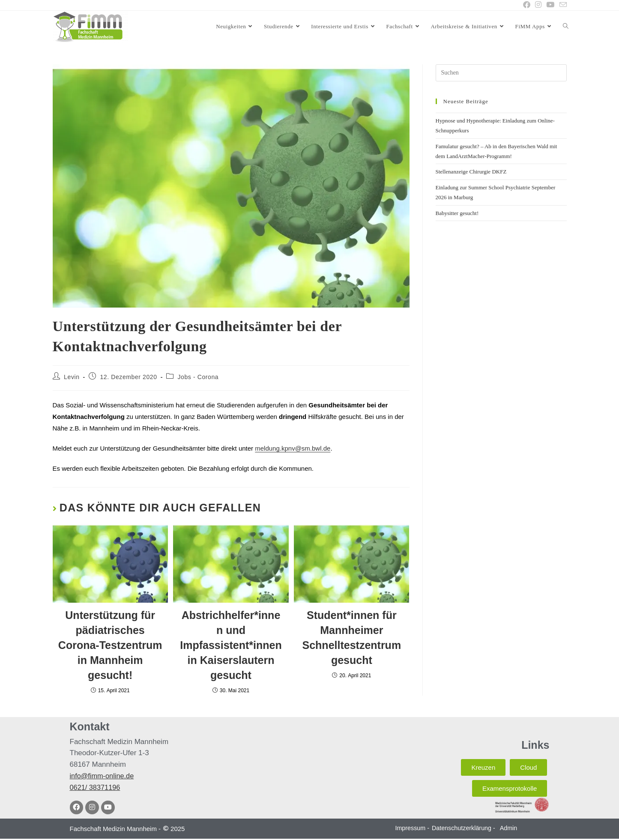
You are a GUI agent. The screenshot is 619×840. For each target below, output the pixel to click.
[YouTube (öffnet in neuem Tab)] (550, 5)
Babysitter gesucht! (457, 214)
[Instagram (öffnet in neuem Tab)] (538, 5)
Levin (72, 377)
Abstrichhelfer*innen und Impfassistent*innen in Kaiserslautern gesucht (231, 646)
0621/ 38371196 (96, 788)
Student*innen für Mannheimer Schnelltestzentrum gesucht (352, 638)
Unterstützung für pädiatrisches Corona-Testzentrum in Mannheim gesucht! (110, 646)
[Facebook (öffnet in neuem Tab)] (526, 5)
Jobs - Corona (198, 377)
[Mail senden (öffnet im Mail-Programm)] (562, 5)
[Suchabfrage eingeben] (501, 73)
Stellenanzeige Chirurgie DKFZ (471, 172)
